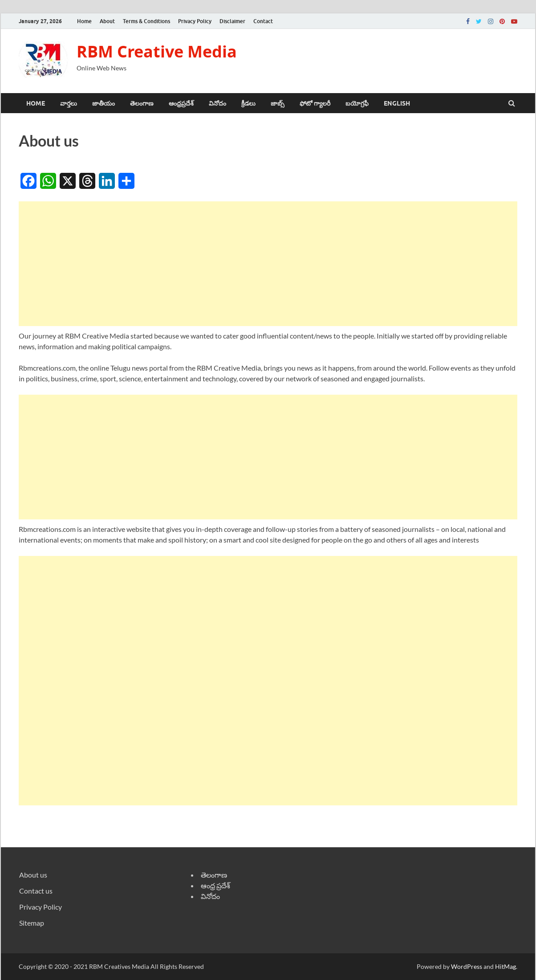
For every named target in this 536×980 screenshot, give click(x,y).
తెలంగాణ (142, 103)
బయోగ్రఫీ (357, 103)
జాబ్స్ (278, 103)
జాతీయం (104, 103)
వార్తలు (69, 103)
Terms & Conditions (146, 21)
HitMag (506, 966)
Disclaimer (232, 21)
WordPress (467, 966)
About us (33, 875)
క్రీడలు (248, 103)
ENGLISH (397, 103)
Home (84, 21)
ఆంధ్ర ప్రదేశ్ (215, 885)
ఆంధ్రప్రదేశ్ (181, 103)
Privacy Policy (195, 21)
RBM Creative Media (157, 51)
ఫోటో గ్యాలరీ (315, 103)
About (107, 21)
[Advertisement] (268, 264)
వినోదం (217, 103)
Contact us (36, 891)
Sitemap (32, 923)
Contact (263, 21)
